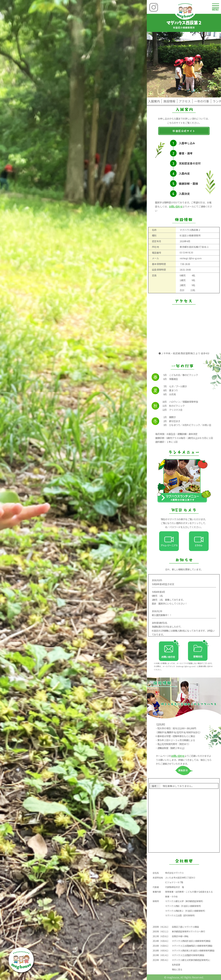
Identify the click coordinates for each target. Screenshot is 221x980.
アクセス (185, 101)
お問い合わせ (176, 206)
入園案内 (154, 101)
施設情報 (169, 101)
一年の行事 (202, 101)
